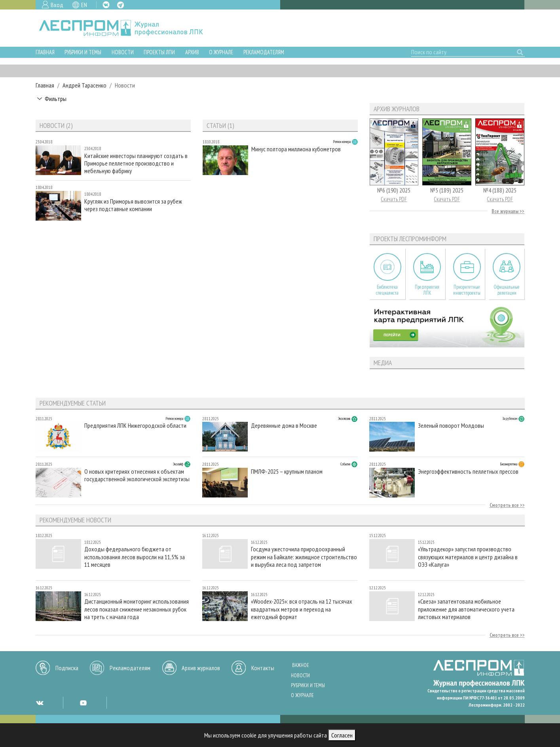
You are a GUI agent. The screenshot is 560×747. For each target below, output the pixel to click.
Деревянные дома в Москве (284, 426)
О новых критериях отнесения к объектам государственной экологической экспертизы (137, 475)
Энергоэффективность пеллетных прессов (468, 472)
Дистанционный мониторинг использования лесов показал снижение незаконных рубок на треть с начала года (137, 609)
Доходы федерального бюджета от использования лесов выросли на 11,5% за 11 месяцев (135, 557)
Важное (301, 665)
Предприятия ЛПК (427, 290)
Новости (123, 52)
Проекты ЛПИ (159, 52)
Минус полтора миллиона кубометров (296, 149)
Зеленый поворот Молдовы (451, 426)
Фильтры (56, 99)
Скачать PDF (394, 199)
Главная (45, 52)
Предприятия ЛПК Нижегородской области (135, 426)
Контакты (263, 668)
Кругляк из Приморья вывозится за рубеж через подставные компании (133, 205)
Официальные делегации (507, 290)
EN (84, 5)
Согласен (342, 735)
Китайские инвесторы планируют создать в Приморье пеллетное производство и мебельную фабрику (136, 163)
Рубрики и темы (83, 52)
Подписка (67, 668)
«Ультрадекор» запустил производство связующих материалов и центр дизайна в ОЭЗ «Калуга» (468, 557)
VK (106, 5)
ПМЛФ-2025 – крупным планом (287, 472)
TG (121, 5)
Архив (192, 52)
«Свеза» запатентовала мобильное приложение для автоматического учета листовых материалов (466, 609)
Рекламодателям (264, 52)
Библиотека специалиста (387, 290)
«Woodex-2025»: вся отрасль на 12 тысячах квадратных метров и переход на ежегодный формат (302, 609)
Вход (57, 5)
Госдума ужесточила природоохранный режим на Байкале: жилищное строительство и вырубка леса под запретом (304, 557)
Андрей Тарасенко (84, 85)
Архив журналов (201, 668)
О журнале (221, 52)
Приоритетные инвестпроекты (467, 290)
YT (83, 703)
